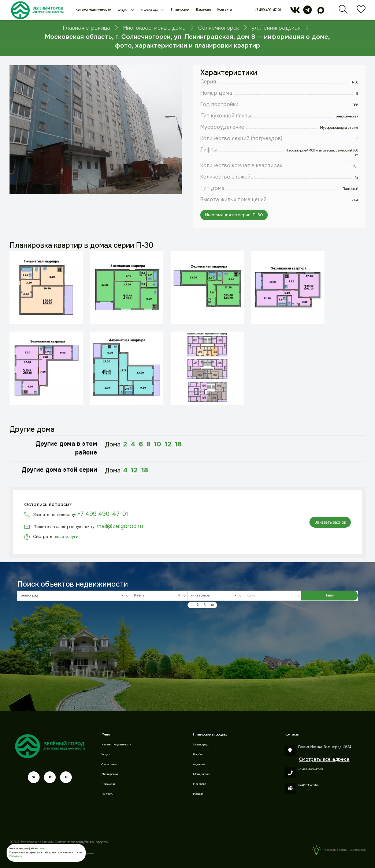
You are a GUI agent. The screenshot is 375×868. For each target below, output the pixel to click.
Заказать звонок (330, 522)
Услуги (123, 10)
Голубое (198, 754)
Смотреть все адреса (324, 759)
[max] (321, 12)
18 (178, 444)
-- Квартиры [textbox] (215, 596)
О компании (150, 10)
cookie (41, 848)
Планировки (180, 10)
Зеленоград (201, 744)
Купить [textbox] (158, 596)
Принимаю (16, 856)
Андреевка (200, 764)
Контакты (225, 10)
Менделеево (201, 774)
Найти (329, 596)
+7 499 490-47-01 (268, 10)
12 (168, 444)
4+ (213, 605)
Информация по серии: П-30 (234, 215)
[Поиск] (343, 12)
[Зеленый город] (37, 10)
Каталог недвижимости (93, 10)
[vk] (295, 12)
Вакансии (203, 10)
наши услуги (66, 536)
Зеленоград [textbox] (73, 596)
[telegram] (307, 12)
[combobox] (74, 596)
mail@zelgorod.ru (120, 526)
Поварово (200, 784)
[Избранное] (361, 12)
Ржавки (198, 794)
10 (158, 444)
